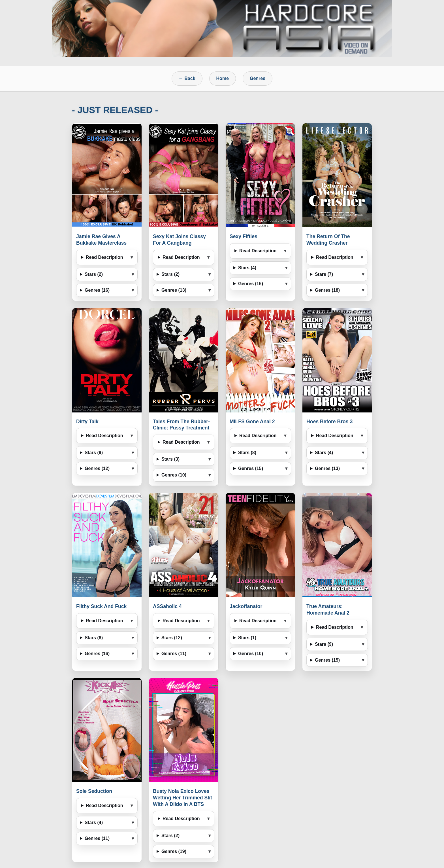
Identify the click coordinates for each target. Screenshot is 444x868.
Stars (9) (94, 453)
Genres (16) (97, 290)
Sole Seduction (94, 791)
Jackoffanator (246, 606)
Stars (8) (247, 453)
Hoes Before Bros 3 (329, 422)
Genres (258, 78)
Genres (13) (174, 290)
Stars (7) (324, 274)
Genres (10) (174, 475)
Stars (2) (94, 274)
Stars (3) (170, 459)
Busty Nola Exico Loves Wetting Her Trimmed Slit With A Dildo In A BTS (182, 798)
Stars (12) (172, 638)
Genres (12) (97, 468)
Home (223, 78)
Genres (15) (251, 468)
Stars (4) (247, 268)
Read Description (104, 257)
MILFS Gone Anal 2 (252, 422)
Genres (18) (327, 290)
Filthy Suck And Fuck (101, 606)
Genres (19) (174, 851)
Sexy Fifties (244, 236)
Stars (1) (247, 638)
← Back (187, 78)
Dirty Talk (87, 422)
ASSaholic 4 (167, 606)
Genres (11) (174, 654)
